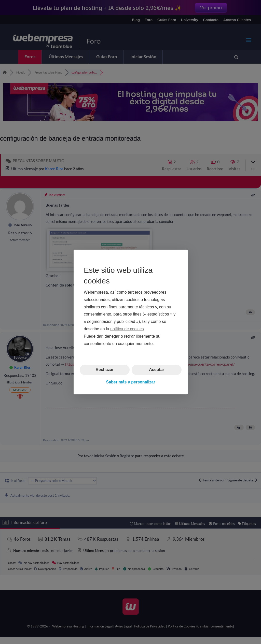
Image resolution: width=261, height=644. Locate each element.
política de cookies (127, 329)
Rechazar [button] (105, 370)
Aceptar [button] (157, 370)
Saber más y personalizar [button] (130, 382)
